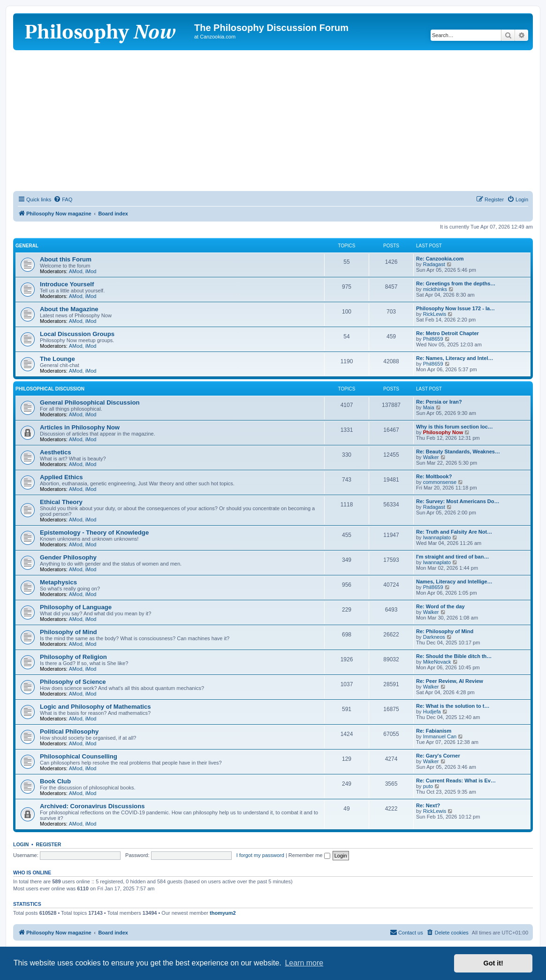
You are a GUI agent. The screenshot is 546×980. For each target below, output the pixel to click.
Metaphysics (58, 582)
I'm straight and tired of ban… (452, 557)
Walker (431, 457)
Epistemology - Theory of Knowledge (94, 532)
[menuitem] (63, 199)
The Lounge (57, 359)
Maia (429, 407)
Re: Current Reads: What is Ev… (456, 781)
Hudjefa (432, 712)
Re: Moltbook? (434, 476)
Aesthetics (56, 452)
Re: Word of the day (440, 606)
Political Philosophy (69, 731)
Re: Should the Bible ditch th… (454, 656)
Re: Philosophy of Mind (445, 631)
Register (49, 844)
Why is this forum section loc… (455, 427)
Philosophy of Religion (73, 657)
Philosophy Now (443, 432)
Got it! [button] (493, 963)
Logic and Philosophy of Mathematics (95, 707)
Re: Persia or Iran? (439, 402)
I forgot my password (260, 855)
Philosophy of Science (73, 682)
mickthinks (435, 289)
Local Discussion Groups (77, 334)
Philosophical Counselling (79, 756)
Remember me (309, 855)
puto (428, 786)
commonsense (440, 482)
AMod (76, 271)
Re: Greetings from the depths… (456, 283)
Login (21, 844)
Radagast (434, 264)
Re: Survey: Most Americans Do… (458, 501)
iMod (91, 271)
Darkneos (434, 637)
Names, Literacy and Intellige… (454, 582)
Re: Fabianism (434, 731)
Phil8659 (433, 339)
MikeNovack (437, 662)
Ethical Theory (61, 502)
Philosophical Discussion (50, 389)
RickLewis (435, 314)
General (27, 246)
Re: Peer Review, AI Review (450, 681)
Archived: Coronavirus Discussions (92, 806)
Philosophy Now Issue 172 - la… (455, 308)
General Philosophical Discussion (90, 402)
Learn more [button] (304, 963)
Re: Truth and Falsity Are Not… (454, 532)
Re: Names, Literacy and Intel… (455, 358)
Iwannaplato (437, 537)
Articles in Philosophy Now (80, 427)
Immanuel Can (440, 736)
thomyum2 (223, 913)
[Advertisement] (273, 121)
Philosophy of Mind (68, 632)
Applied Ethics (61, 477)
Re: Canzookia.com (440, 259)
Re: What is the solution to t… (453, 706)
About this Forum (66, 259)
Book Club (55, 781)
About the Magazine (69, 309)
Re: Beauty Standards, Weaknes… (458, 452)
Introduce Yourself (67, 284)
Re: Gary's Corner (438, 756)
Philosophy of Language (76, 607)
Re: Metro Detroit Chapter (447, 333)
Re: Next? (428, 805)
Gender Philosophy (68, 557)
